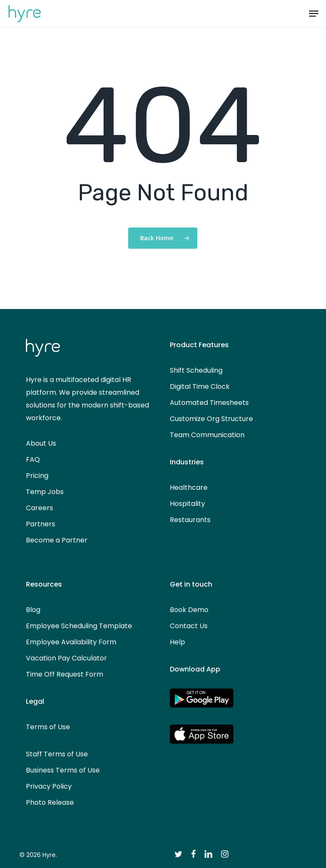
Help (177, 642)
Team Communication (207, 435)
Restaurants (190, 520)
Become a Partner (57, 540)
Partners (41, 524)
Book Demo (189, 610)
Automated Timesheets (209, 403)
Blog (33, 610)
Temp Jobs (45, 492)
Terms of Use (48, 727)
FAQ (33, 459)
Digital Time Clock (200, 386)
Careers (39, 508)
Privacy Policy (49, 786)
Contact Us (189, 626)
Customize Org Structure (211, 419)
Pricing (37, 476)
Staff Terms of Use (57, 754)
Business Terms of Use (63, 770)
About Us (41, 443)
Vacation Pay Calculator (66, 658)
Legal (35, 701)
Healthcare (189, 487)
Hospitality (187, 504)
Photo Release (50, 802)
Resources (44, 584)
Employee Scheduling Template (79, 626)
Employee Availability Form (71, 642)
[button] (314, 14)
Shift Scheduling (196, 370)
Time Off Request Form (65, 674)
